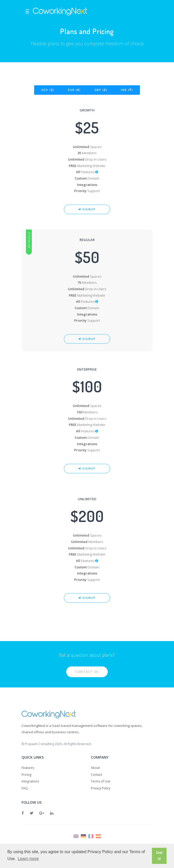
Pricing (26, 775)
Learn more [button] (28, 859)
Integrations (30, 781)
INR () (127, 90)
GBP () (101, 90)
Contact (96, 775)
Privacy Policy (101, 788)
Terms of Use (101, 781)
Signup (87, 209)
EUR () (74, 90)
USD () (48, 90)
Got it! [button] (159, 856)
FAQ (25, 788)
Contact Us (87, 672)
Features (28, 768)
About (95, 768)
